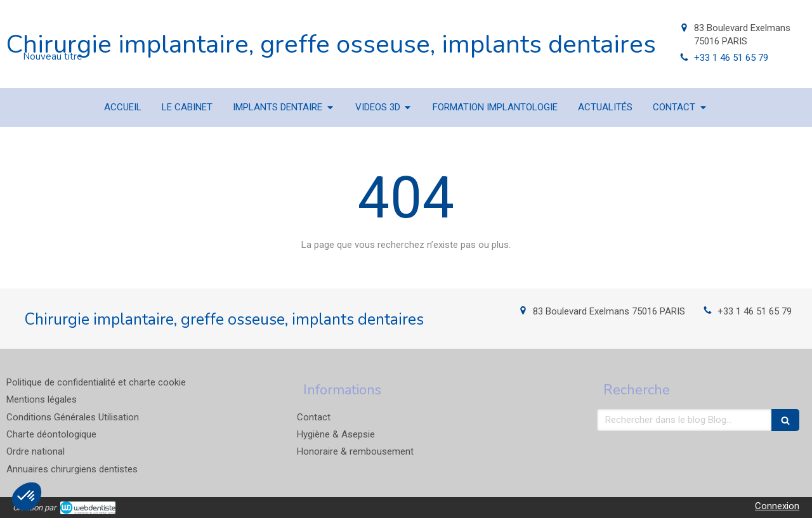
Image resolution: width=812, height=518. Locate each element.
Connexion (777, 506)
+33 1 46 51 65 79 (731, 58)
